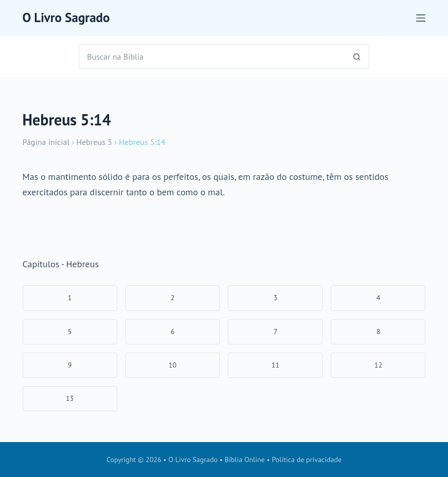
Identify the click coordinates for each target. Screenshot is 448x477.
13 (70, 398)
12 (378, 365)
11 (275, 365)
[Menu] (421, 18)
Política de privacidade (307, 460)
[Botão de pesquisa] (357, 57)
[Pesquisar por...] (211, 57)
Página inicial (46, 142)
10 (173, 365)
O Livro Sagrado (66, 17)
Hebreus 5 (94, 142)
